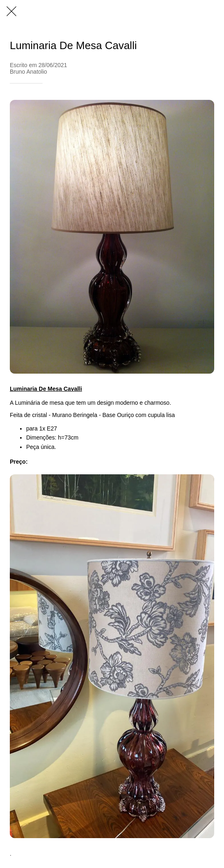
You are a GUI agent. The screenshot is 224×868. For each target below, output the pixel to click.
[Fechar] (11, 11)
